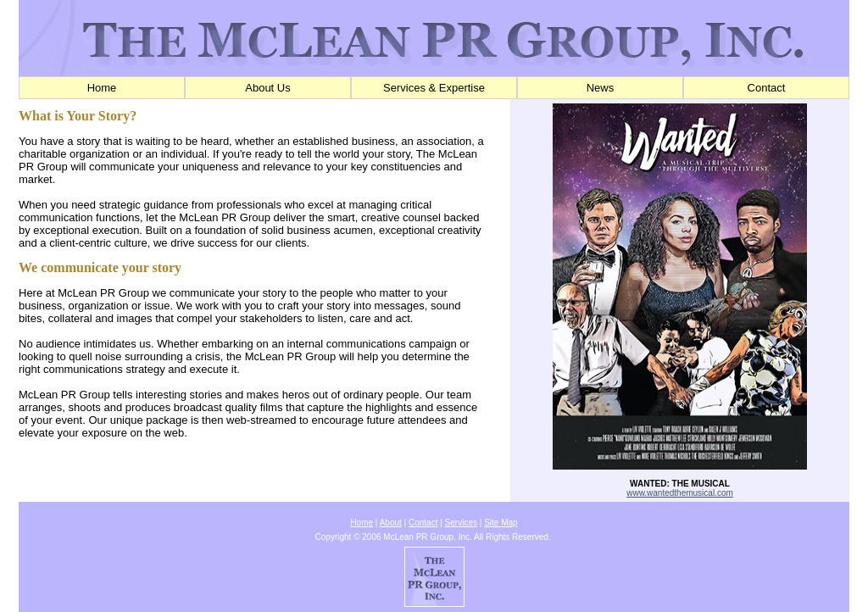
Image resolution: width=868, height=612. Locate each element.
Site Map (501, 523)
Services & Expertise (434, 88)
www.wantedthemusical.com (680, 493)
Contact (767, 88)
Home (102, 88)
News (601, 88)
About (391, 523)
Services (461, 523)
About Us (267, 88)
